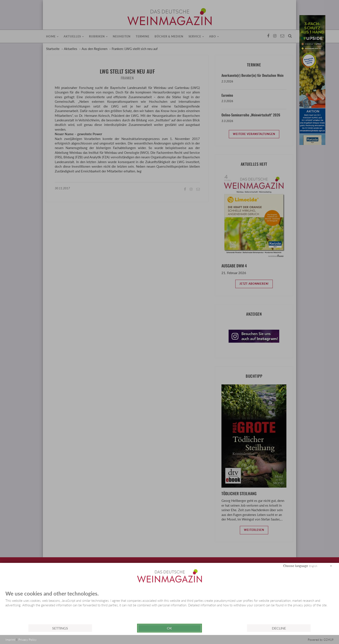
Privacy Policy (27, 640)
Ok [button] (169, 628)
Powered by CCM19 (321, 640)
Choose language (296, 566)
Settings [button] (60, 628)
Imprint (10, 640)
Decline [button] (279, 628)
